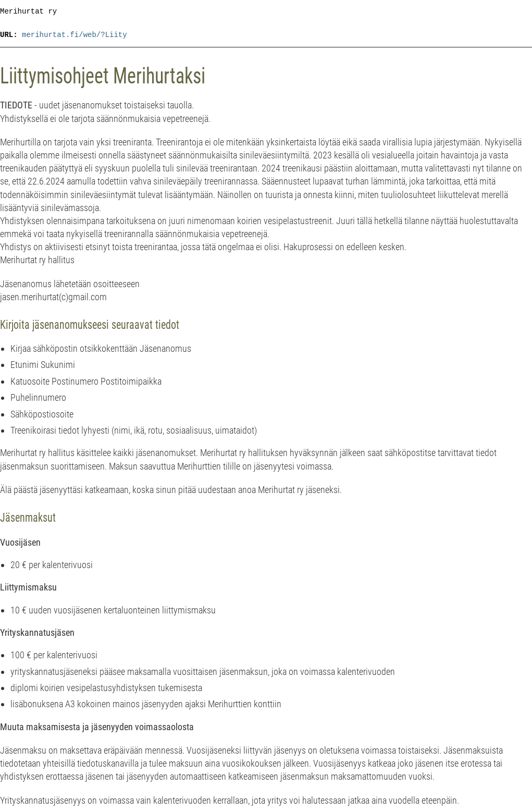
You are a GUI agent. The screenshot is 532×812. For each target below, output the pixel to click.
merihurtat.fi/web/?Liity (75, 35)
